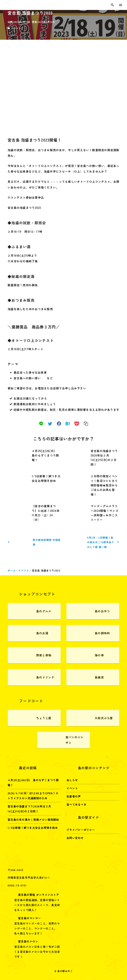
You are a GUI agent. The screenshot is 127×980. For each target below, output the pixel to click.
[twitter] (50, 424)
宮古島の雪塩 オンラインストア (35, 895)
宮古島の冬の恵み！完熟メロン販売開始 (33, 820)
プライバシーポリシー (81, 830)
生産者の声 (74, 796)
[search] (113, 5)
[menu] (121, 5)
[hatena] (68, 424)
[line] (41, 424)
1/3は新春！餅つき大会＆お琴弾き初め (33, 828)
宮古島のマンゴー (26, 918)
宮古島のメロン (25, 941)
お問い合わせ (75, 838)
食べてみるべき (76, 804)
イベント (16, 28)
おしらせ (72, 780)
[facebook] (59, 424)
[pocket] (77, 424)
